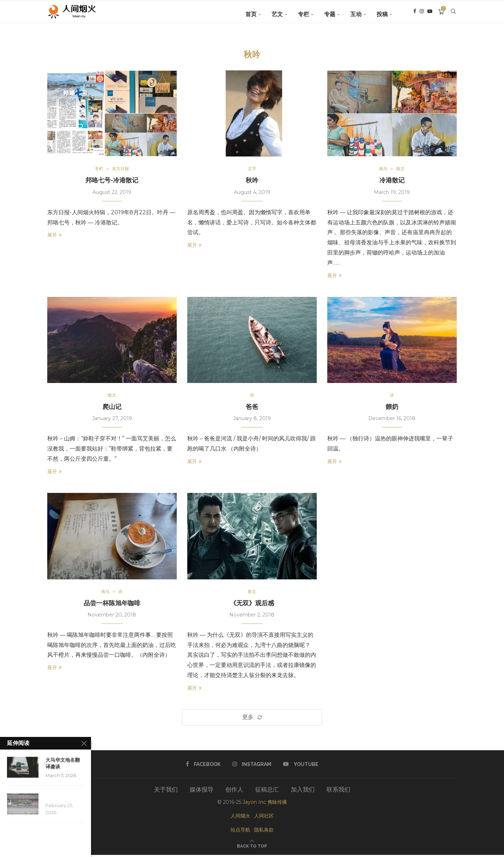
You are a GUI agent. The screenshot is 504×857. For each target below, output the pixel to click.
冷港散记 (392, 181)
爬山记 (112, 408)
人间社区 (264, 818)
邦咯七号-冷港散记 (112, 181)
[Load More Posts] (252, 719)
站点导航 (240, 831)
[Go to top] (252, 848)
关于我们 (166, 792)
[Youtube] (430, 14)
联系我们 (338, 792)
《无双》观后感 (252, 605)
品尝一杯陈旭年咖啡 (112, 605)
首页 (251, 14)
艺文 (277, 14)
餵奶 (392, 408)
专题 (330, 14)
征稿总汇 (267, 792)
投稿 (382, 14)
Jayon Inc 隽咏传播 (265, 804)
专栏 (303, 14)
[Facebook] (415, 14)
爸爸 (252, 408)
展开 (54, 236)
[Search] (453, 14)
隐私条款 (264, 831)
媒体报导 (202, 792)
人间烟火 (240, 818)
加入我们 (303, 792)
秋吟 (252, 181)
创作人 (234, 792)
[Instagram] (422, 14)
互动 (356, 14)
